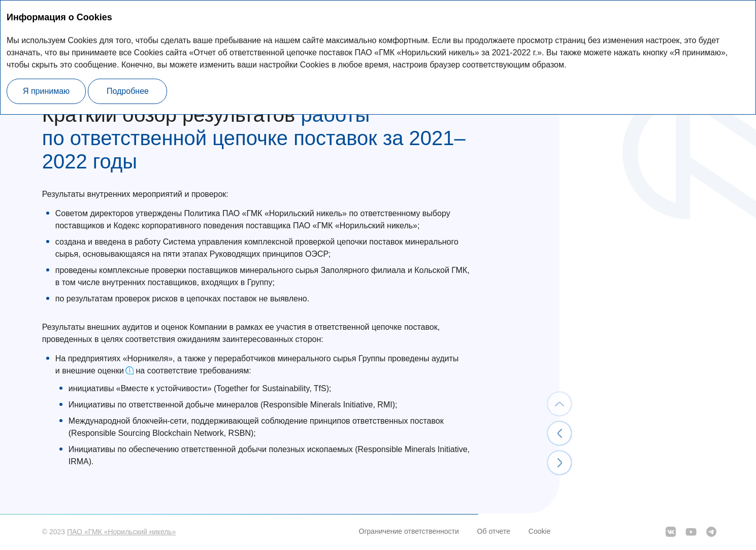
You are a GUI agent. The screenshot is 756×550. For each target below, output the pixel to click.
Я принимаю (46, 91)
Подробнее (128, 91)
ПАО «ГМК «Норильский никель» (121, 532)
